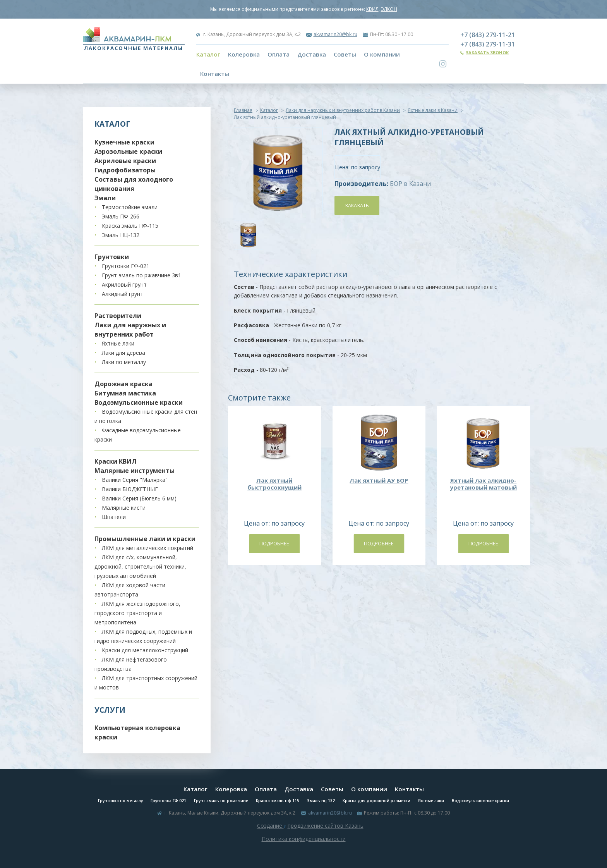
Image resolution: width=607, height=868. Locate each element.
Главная (243, 110)
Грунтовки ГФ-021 (126, 266)
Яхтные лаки (118, 343)
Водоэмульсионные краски (139, 402)
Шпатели (114, 517)
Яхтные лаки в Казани (433, 110)
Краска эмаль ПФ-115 (130, 226)
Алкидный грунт (123, 294)
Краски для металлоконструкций (145, 650)
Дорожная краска (123, 384)
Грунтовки (112, 257)
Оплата (279, 54)
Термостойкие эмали (130, 207)
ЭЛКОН (389, 9)
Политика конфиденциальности (304, 839)
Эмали (105, 198)
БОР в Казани (410, 184)
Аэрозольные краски (128, 151)
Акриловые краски (125, 161)
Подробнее (274, 543)
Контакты (215, 74)
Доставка (312, 54)
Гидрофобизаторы (125, 170)
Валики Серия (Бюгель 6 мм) (139, 498)
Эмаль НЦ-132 (121, 235)
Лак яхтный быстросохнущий (274, 484)
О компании (382, 54)
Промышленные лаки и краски (145, 539)
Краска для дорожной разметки (376, 801)
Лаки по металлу (124, 362)
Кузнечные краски (124, 142)
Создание (270, 826)
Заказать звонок (487, 52)
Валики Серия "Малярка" (135, 480)
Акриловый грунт (124, 284)
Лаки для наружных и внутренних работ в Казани (343, 110)
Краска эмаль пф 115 (278, 801)
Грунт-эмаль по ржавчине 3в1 (141, 275)
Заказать (357, 205)
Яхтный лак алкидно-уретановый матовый (483, 484)
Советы (345, 54)
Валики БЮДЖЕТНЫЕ (130, 489)
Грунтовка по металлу (120, 801)
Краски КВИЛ (116, 461)
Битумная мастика (125, 393)
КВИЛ (372, 9)
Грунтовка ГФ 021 (168, 801)
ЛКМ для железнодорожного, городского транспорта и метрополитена (137, 613)
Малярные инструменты (135, 471)
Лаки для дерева (123, 353)
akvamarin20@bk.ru (335, 34)
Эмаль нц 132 (321, 801)
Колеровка (244, 54)
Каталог (208, 54)
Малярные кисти (124, 508)
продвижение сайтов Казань (326, 826)
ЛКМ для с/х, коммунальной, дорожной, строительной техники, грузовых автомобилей (140, 566)
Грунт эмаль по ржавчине (221, 801)
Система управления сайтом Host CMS (303, 848)
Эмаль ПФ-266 (121, 216)
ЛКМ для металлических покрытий (147, 548)
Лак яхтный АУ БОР (379, 480)
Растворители (118, 316)
